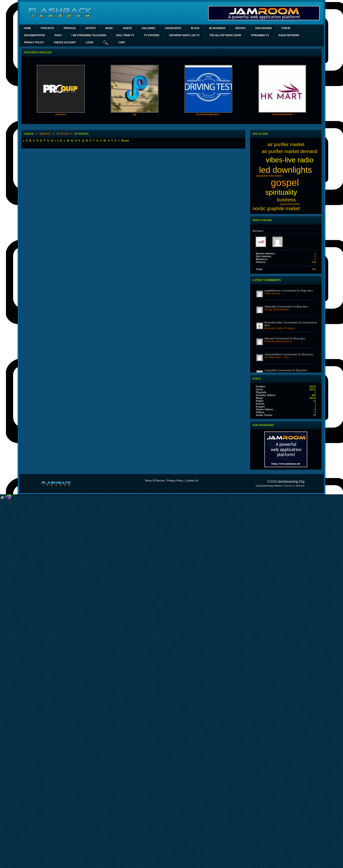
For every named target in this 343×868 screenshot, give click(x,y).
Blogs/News (217, 28)
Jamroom (300, 486)
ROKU (58, 35)
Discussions (264, 28)
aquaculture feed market (269, 176)
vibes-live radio (290, 160)
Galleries (148, 28)
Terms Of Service (155, 481)
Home (27, 28)
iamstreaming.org (291, 481)
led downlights (286, 170)
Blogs (195, 28)
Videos (127, 28)
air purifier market (286, 144)
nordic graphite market (276, 208)
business (286, 200)
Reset (125, 141)
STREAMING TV (260, 35)
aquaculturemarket (290, 204)
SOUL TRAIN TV (125, 35)
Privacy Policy (175, 481)
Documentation (34, 35)
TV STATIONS (152, 35)
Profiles (70, 28)
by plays (63, 134)
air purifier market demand (290, 151)
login (89, 42)
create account (65, 42)
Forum (286, 28)
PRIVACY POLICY (34, 42)
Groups (240, 28)
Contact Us (192, 481)
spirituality (281, 192)
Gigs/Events (173, 28)
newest (45, 134)
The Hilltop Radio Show (225, 35)
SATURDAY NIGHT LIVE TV (184, 35)
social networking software (269, 486)
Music (109, 28)
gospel (285, 183)
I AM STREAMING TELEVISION (89, 35)
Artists (91, 28)
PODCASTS (47, 28)
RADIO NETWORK (289, 35)
